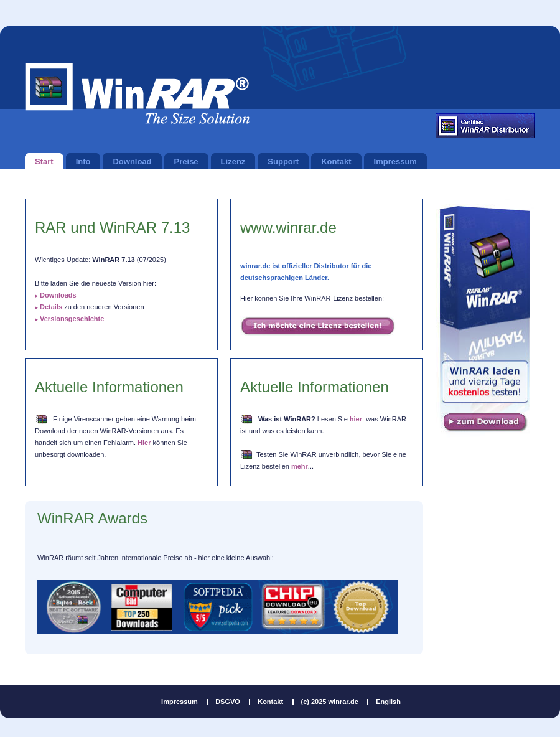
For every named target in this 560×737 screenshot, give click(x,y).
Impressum (180, 702)
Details (51, 307)
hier (356, 419)
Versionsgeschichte (72, 319)
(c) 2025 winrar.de (330, 702)
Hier (144, 443)
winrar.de (137, 93)
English (388, 702)
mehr (300, 466)
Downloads (58, 295)
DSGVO (228, 702)
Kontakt (270, 702)
